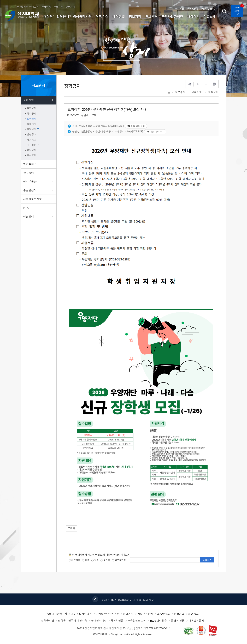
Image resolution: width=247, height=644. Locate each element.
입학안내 (22, 7)
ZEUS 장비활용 (158, 621)
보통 (95, 560)
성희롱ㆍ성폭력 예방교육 (73, 621)
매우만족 (74, 560)
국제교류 (34, 7)
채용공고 (193, 614)
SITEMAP (193, 9)
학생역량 (46, 7)
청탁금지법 (48, 621)
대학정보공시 (196, 621)
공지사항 (197, 92)
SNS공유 (190, 84)
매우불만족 (119, 560)
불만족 (105, 560)
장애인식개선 (99, 621)
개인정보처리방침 (81, 614)
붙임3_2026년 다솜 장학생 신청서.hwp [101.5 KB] (96, 126)
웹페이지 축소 (206, 84)
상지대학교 (22, 15)
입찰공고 (179, 614)
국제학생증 (117, 621)
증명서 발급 (178, 621)
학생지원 (58, 7)
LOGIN (182, 9)
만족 (86, 560)
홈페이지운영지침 (57, 614)
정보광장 (180, 92)
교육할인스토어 (137, 621)
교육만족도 (163, 614)
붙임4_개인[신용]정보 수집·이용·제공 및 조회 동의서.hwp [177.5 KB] (105, 132)
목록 (71, 528)
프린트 (214, 84)
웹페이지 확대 (198, 84)
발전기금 (70, 7)
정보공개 (128, 614)
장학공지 (213, 92)
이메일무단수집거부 (107, 614)
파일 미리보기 (136, 126)
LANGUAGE (206, 9)
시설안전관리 (145, 614)
